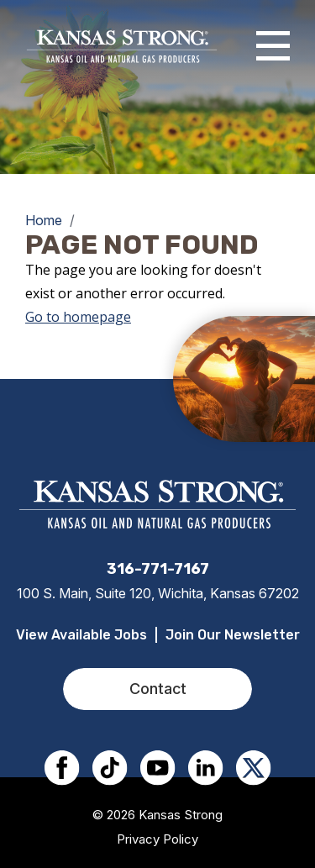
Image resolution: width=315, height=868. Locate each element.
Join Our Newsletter (233, 635)
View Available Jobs (81, 635)
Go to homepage (78, 317)
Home (44, 220)
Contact (158, 689)
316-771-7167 (158, 569)
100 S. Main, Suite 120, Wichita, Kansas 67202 (158, 593)
